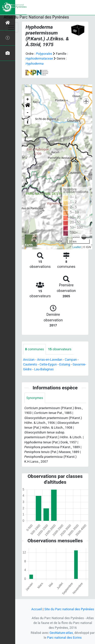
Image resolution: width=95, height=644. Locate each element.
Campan (71, 360)
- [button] (28, 113)
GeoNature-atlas (61, 633)
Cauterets (30, 364)
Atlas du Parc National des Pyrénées (36, 17)
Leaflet (77, 247)
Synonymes (35, 398)
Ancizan (29, 360)
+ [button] (28, 99)
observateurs (60, 349)
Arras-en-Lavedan (50, 360)
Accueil (37, 609)
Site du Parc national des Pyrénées (69, 609)
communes (34, 349)
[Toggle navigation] (11, 27)
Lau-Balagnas (44, 369)
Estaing (65, 364)
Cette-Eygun (48, 364)
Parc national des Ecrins (64, 638)
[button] (28, 106)
